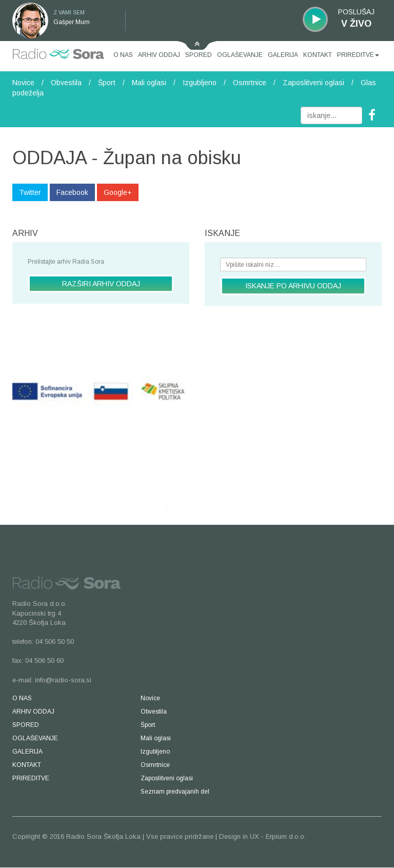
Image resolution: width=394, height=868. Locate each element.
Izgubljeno (200, 83)
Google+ (118, 192)
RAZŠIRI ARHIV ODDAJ (101, 284)
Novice (23, 83)
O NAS (123, 55)
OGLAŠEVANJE (240, 55)
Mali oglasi (149, 83)
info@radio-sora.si (63, 680)
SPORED (199, 55)
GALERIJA (283, 55)
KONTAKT (318, 55)
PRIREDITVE (358, 55)
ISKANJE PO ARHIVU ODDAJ (293, 286)
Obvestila (66, 83)
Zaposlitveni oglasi (313, 83)
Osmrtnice (250, 83)
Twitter (30, 192)
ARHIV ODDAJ (159, 55)
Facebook (72, 192)
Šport (107, 83)
